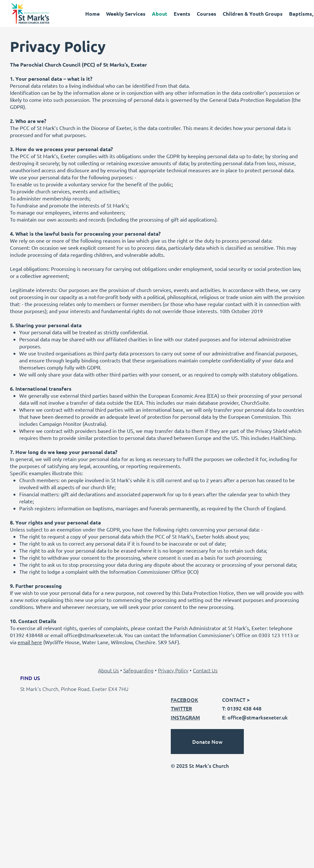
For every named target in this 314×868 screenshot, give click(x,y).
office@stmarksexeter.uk (93, 635)
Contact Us (205, 670)
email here (30, 642)
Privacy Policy (173, 670)
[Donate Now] (207, 742)
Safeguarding (138, 670)
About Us (108, 670)
